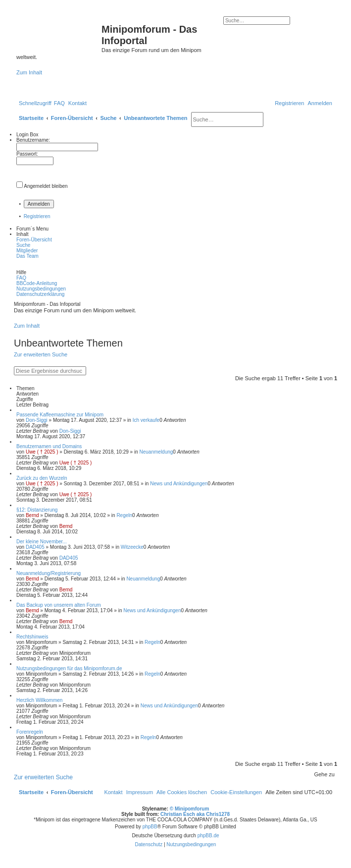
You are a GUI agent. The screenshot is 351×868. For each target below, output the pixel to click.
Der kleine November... (42, 542)
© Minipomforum (190, 809)
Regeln (124, 515)
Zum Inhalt (29, 72)
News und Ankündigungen (179, 484)
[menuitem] (59, 103)
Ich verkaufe (146, 420)
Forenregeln (30, 732)
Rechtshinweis (32, 637)
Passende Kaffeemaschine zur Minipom (60, 415)
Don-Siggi (37, 420)
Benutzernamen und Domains (49, 446)
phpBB (150, 827)
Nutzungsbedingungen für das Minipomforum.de (69, 668)
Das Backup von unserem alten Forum (59, 605)
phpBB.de (208, 836)
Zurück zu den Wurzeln (42, 478)
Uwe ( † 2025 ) (42, 452)
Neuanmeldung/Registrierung (49, 573)
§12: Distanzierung (37, 510)
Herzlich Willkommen (39, 700)
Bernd (32, 515)
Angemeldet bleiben (46, 186)
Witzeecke (132, 547)
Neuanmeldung (156, 452)
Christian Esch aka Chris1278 (195, 814)
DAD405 (35, 547)
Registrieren (37, 216)
